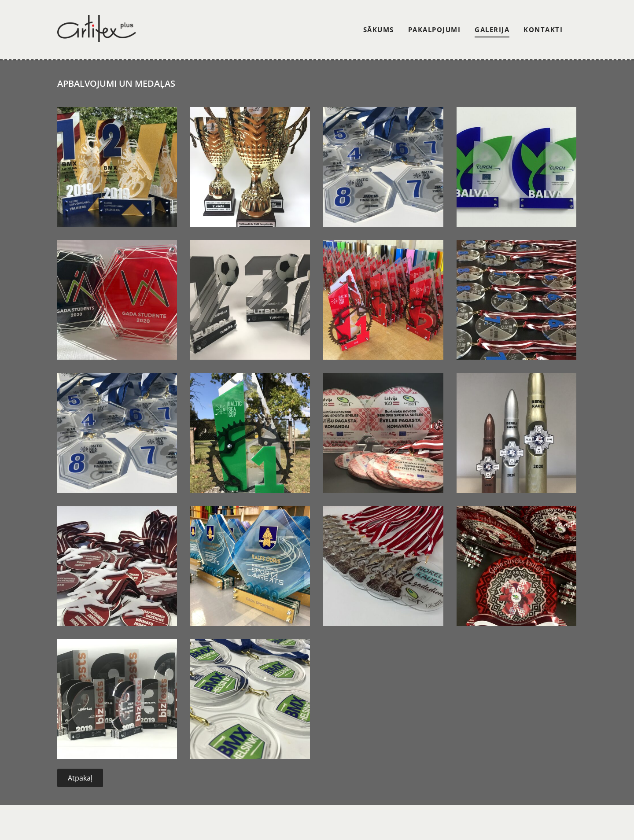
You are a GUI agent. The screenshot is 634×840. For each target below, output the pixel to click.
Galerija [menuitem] (492, 29)
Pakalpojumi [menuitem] (435, 29)
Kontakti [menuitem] (543, 29)
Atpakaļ (80, 778)
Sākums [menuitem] (379, 29)
